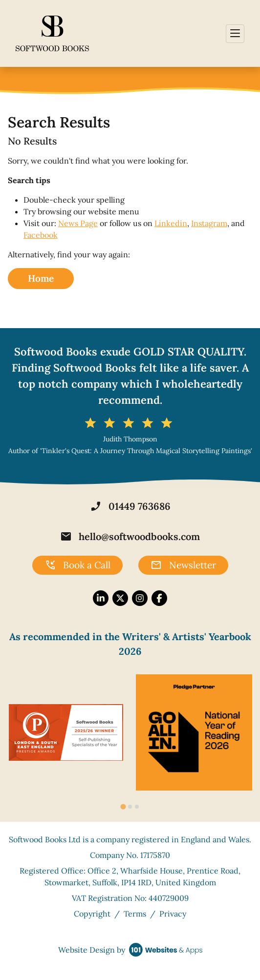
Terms (135, 914)
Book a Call (77, 565)
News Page (78, 223)
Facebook (41, 235)
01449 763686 (130, 506)
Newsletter (183, 565)
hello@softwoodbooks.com (130, 537)
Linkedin (171, 223)
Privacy (173, 914)
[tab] (123, 807)
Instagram (209, 223)
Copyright (92, 914)
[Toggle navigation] (235, 34)
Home (41, 278)
